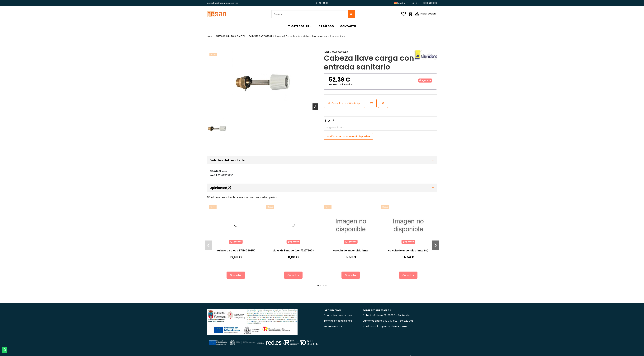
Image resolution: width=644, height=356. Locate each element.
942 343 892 (322, 3)
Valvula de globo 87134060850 (236, 251)
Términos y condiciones (338, 321)
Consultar (236, 275)
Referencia (330, 52)
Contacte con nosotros (338, 315)
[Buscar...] (351, 14)
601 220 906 (430, 3)
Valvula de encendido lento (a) (408, 251)
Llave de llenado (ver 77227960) (293, 251)
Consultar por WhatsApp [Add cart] (345, 103)
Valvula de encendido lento (351, 251)
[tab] (322, 160)
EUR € (416, 3)
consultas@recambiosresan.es (223, 3)
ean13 (213, 175)
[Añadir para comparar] (383, 103)
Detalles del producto (322, 160)
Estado (214, 171)
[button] (300, 26)
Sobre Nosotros (333, 326)
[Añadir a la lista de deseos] (372, 103)
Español (401, 3)
